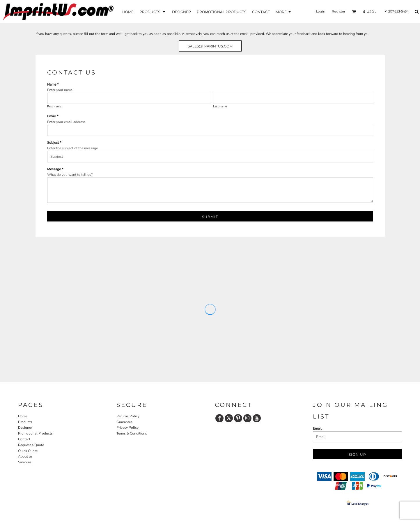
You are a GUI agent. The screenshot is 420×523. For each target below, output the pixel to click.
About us (25, 456)
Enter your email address (66, 122)
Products (25, 422)
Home (23, 416)
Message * (55, 169)
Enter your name (60, 90)
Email (317, 428)
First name (54, 107)
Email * (53, 116)
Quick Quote (28, 451)
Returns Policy (128, 416)
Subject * (54, 143)
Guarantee (124, 422)
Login (321, 11)
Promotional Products (35, 433)
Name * (53, 84)
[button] (153, 11)
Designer (25, 428)
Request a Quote (31, 445)
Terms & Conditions (132, 433)
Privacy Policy (127, 428)
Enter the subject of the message (72, 148)
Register (339, 11)
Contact (24, 439)
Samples (25, 462)
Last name (220, 107)
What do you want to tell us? (70, 175)
